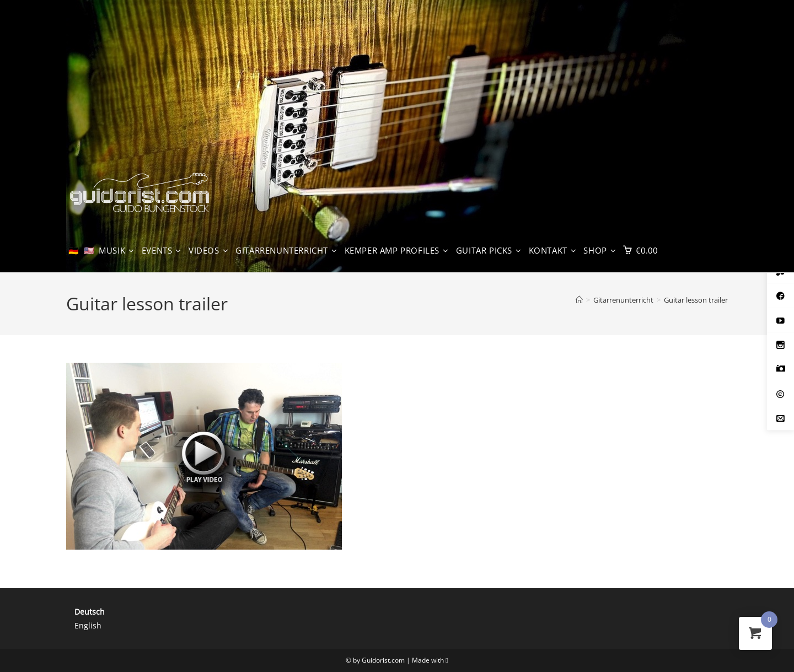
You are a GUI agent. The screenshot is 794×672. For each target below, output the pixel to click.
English (88, 625)
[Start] (579, 300)
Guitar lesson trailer (696, 300)
